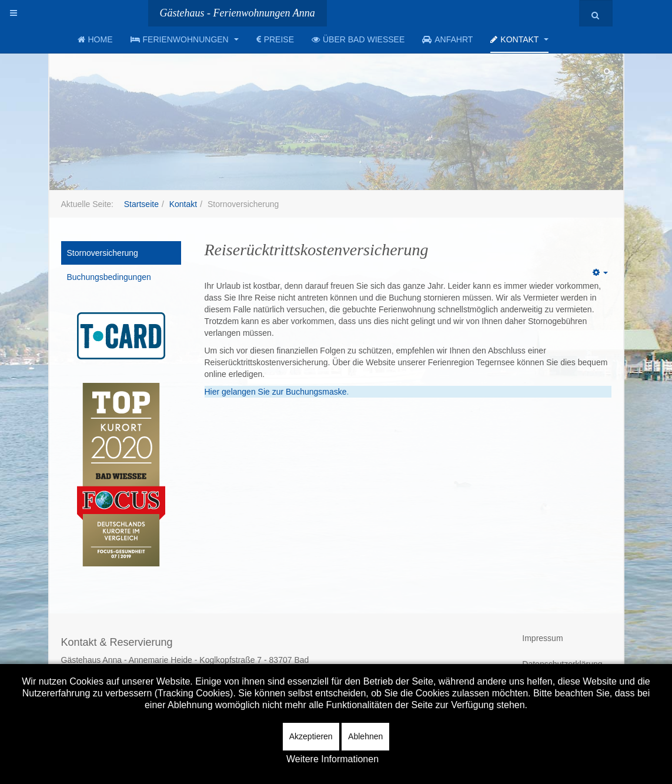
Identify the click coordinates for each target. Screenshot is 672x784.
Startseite (141, 204)
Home (95, 39)
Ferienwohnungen (185, 39)
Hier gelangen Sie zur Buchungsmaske (276, 392)
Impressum (542, 638)
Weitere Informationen (332, 759)
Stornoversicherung (103, 253)
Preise (275, 39)
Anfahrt (447, 39)
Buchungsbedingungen (109, 277)
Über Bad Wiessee (358, 39)
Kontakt (519, 39)
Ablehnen (365, 736)
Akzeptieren (311, 736)
